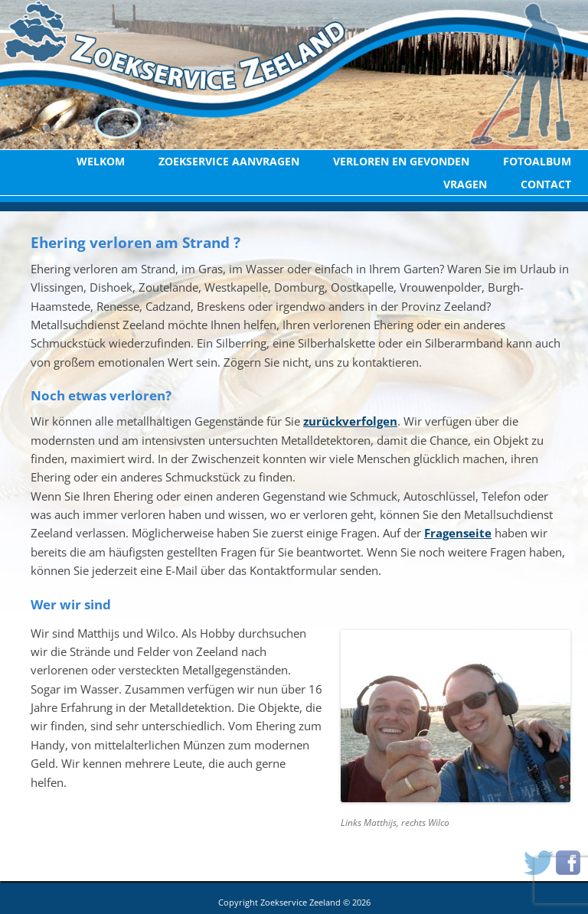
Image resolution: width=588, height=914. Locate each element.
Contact (546, 184)
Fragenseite (458, 533)
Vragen (465, 184)
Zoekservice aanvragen (229, 161)
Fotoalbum (537, 161)
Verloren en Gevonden (401, 161)
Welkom (101, 161)
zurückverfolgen (350, 421)
